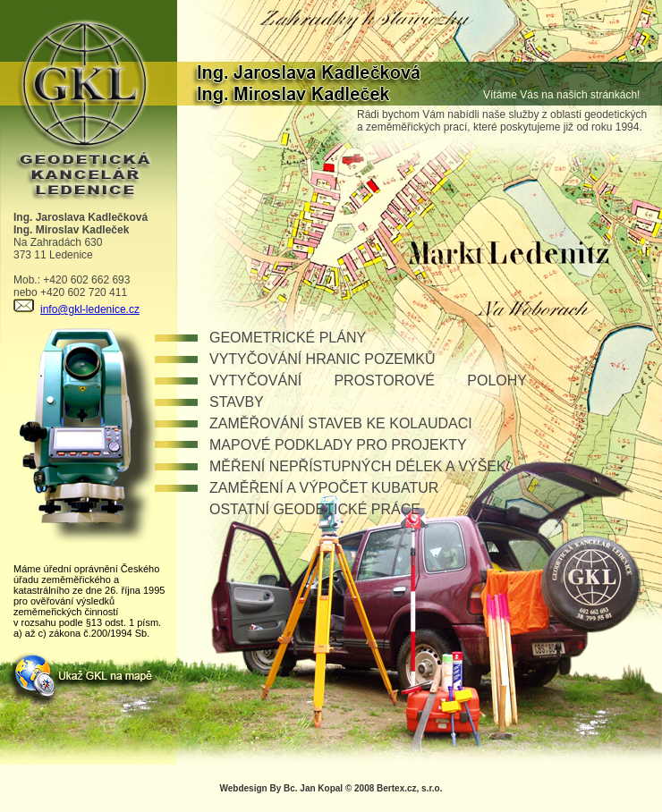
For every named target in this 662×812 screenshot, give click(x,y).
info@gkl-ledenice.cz (76, 309)
